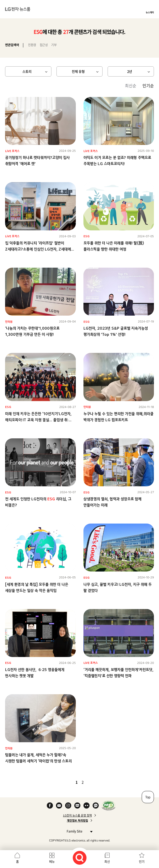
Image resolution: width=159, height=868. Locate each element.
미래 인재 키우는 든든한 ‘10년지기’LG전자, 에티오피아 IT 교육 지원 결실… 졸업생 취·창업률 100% (38, 420)
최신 (107, 862)
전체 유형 (78, 71)
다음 (91, 782)
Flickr (86, 805)
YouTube (59, 805)
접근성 (44, 45)
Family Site (78, 831)
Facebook (50, 805)
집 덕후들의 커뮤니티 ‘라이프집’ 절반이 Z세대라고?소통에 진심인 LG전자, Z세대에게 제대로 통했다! (40, 249)
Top (148, 797)
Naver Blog (77, 805)
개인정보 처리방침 (77, 821)
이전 (68, 782)
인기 (142, 862)
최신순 (131, 85)
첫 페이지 (62, 782)
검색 (80, 858)
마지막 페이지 (97, 782)
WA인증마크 (109, 805)
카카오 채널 (96, 805)
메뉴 (52, 862)
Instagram (68, 805)
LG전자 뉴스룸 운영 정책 (77, 815)
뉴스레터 (150, 12)
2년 (130, 71)
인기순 (148, 85)
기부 (54, 45)
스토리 (27, 71)
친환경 (32, 45)
